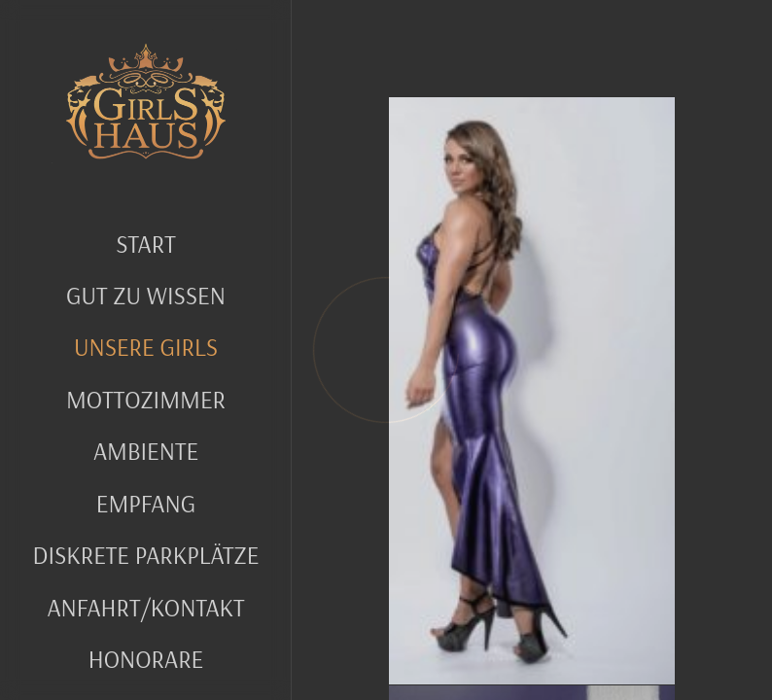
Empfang (146, 503)
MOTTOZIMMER (146, 399)
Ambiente (146, 451)
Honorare (146, 659)
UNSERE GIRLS (146, 347)
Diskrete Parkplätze (146, 555)
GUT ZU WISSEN (146, 295)
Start (145, 244)
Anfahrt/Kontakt (145, 607)
